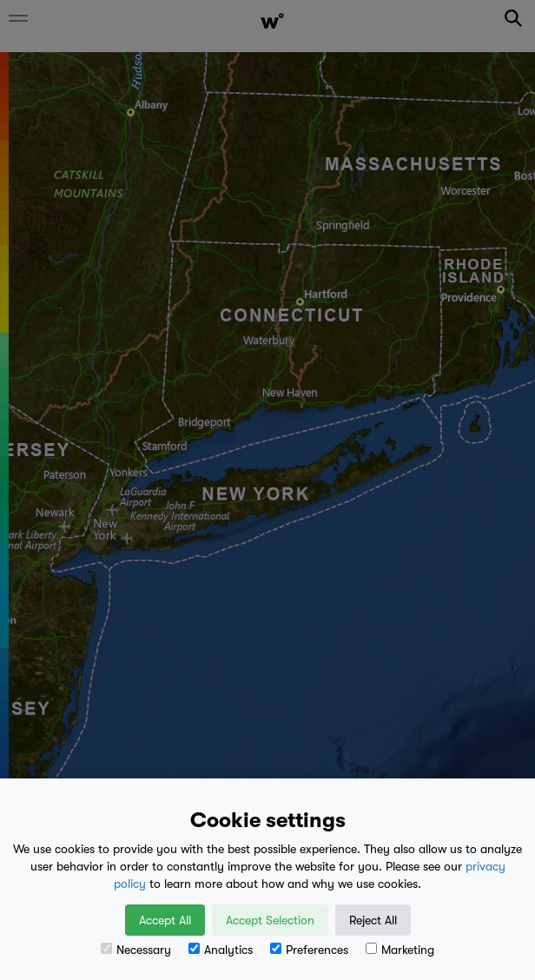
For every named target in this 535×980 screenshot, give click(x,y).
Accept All (165, 920)
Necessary (136, 950)
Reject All (373, 920)
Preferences (309, 950)
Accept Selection (270, 920)
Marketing (400, 950)
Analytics (221, 950)
